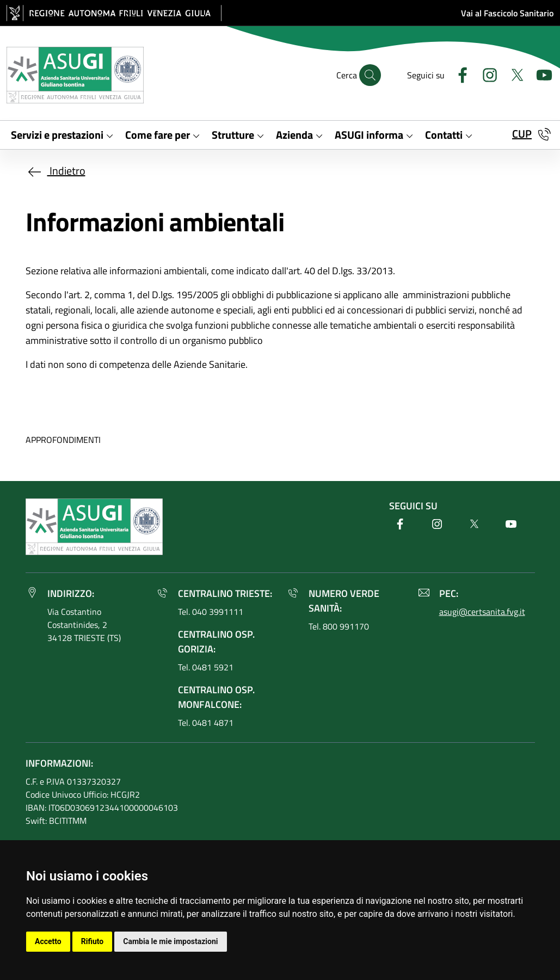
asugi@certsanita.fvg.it (482, 612)
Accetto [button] (48, 941)
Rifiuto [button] (93, 941)
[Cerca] (370, 75)
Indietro (56, 171)
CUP (522, 134)
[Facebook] (458, 74)
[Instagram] (485, 74)
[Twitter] (513, 74)
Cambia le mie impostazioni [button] (170, 941)
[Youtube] (540, 74)
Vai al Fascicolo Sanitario (507, 13)
